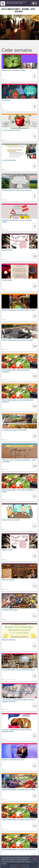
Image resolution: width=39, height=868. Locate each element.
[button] (19, 68)
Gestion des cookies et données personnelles (13, 866)
